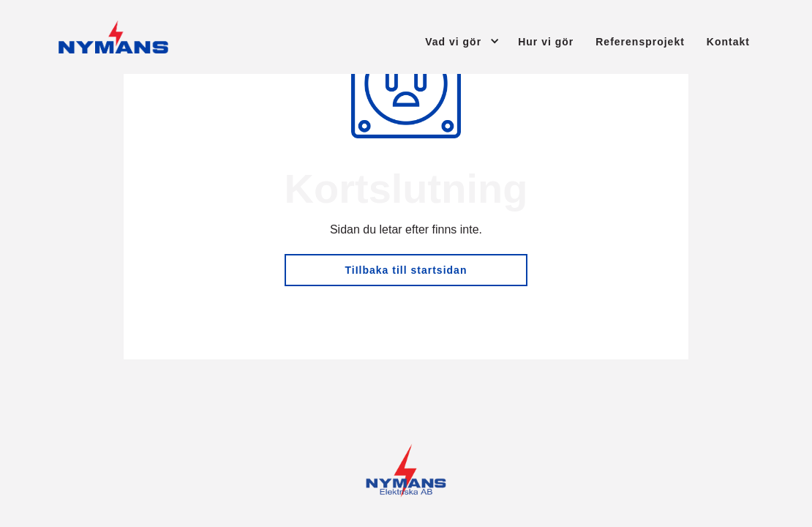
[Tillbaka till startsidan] (113, 37)
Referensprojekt (640, 42)
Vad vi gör (453, 42)
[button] (450, 41)
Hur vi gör (546, 42)
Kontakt (728, 42)
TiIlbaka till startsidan (406, 270)
